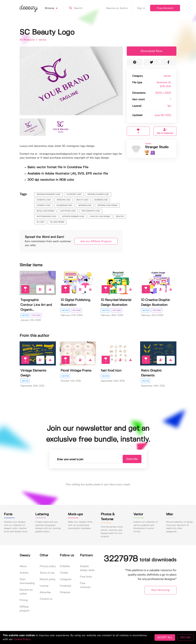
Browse (54, 8)
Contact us (46, 599)
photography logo (91, 211)
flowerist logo (74, 194)
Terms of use (47, 573)
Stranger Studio (157, 147)
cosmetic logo (44, 200)
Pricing (24, 600)
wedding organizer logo (49, 194)
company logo (44, 205)
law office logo (68, 211)
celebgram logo (64, 205)
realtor (120, 217)
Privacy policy (48, 567)
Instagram (66, 580)
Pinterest (65, 593)
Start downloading (27, 582)
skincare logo (64, 200)
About (23, 567)
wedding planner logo (98, 194)
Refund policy (48, 580)
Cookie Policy (22, 639)
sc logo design (57, 222)
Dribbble (65, 567)
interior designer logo (73, 217)
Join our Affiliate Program (95, 241)
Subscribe (131, 459)
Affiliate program (25, 609)
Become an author (26, 592)
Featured (36, 315)
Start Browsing (160, 590)
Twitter (64, 573)
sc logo (40, 222)
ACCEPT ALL (165, 637)
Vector (43, 40)
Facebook (65, 586)
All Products (28, 40)
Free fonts (86, 577)
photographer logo (46, 217)
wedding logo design (107, 205)
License (44, 586)
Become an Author (119, 8)
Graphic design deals (87, 568)
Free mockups (85, 585)
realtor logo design (100, 217)
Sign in (141, 8)
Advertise (45, 593)
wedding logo (85, 205)
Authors (24, 573)
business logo (101, 200)
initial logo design (45, 211)
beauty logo (82, 200)
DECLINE (185, 637)
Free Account (165, 8)
